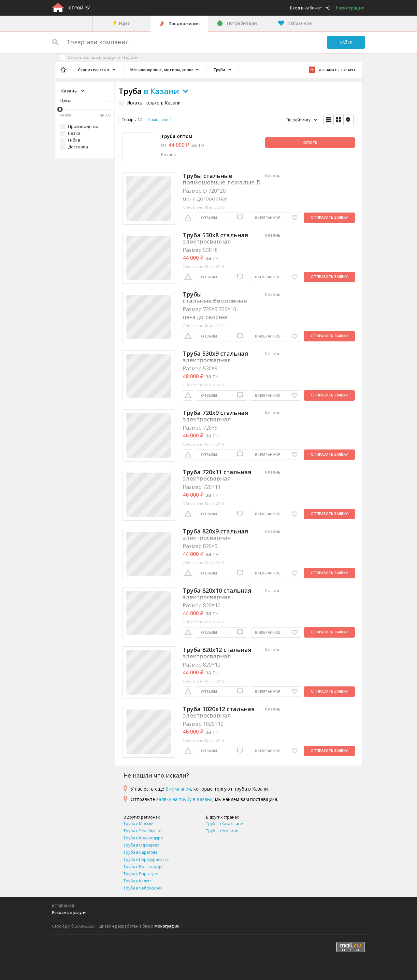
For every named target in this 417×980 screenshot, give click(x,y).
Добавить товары (337, 70)
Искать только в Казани (153, 103)
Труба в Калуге (138, 881)
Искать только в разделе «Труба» (103, 57)
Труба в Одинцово (141, 845)
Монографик (167, 926)
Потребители (242, 23)
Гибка (74, 140)
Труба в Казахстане (224, 824)
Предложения (184, 23)
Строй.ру (79, 8)
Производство (83, 126)
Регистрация (350, 8)
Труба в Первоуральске (146, 859)
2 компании (178, 789)
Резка (74, 133)
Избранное (300, 23)
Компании (158, 120)
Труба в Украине (222, 831)
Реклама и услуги (69, 912)
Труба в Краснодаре (143, 838)
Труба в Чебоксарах (143, 888)
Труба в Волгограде (143, 867)
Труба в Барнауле (141, 874)
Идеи (125, 23)
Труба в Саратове (140, 852)
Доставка (78, 147)
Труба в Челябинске (143, 831)
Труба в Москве (138, 824)
